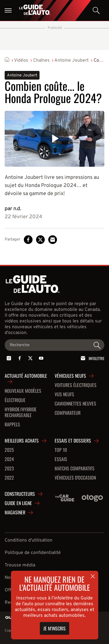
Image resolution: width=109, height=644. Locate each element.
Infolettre (92, 358)
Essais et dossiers (73, 441)
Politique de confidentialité (33, 553)
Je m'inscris (54, 628)
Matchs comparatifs (75, 469)
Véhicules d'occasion (75, 478)
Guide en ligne (18, 503)
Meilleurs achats (22, 441)
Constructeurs (20, 494)
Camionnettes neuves (75, 404)
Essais (61, 459)
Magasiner (15, 513)
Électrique (15, 400)
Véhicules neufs (70, 376)
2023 (9, 469)
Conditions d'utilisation (28, 540)
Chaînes (41, 60)
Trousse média (20, 565)
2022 (9, 478)
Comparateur (68, 413)
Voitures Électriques (76, 385)
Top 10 (61, 450)
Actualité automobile (26, 376)
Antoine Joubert (72, 60)
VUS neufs (64, 395)
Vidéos (21, 60)
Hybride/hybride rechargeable (21, 412)
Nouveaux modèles (23, 391)
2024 (9, 459)
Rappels (12, 425)
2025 (9, 450)
